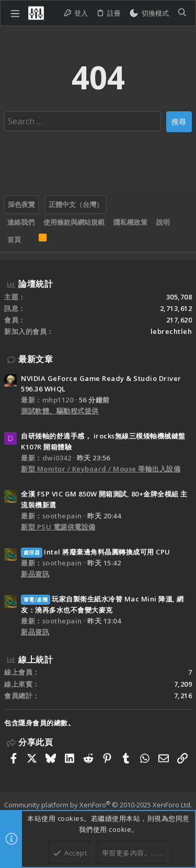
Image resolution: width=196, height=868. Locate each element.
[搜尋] (182, 13)
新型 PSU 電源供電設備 (58, 527)
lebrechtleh (171, 331)
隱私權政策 (130, 222)
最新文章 (36, 359)
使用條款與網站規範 (74, 222)
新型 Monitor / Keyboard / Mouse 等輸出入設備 (101, 469)
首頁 (14, 239)
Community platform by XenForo (98, 805)
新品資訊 (35, 574)
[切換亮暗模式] (149, 13)
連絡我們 (21, 222)
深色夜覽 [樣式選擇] (21, 204)
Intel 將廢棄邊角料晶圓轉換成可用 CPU (96, 552)
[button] (15, 13)
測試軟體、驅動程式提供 (60, 411)
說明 (163, 222)
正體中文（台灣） (76, 204)
